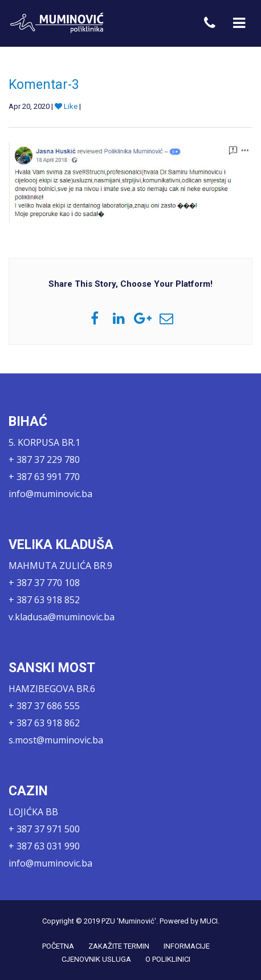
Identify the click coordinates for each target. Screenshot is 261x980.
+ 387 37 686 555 (44, 706)
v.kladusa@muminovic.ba (62, 617)
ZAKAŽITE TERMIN (119, 946)
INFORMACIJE (187, 946)
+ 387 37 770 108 (44, 583)
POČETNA (58, 946)
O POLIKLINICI (168, 959)
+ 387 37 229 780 (44, 459)
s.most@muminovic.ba (56, 740)
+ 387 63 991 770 (44, 477)
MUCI (209, 921)
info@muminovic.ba (50, 494)
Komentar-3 (44, 85)
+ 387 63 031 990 (44, 846)
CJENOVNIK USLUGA (96, 959)
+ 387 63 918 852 (44, 600)
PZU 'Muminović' (129, 921)
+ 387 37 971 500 (44, 829)
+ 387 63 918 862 (44, 723)
